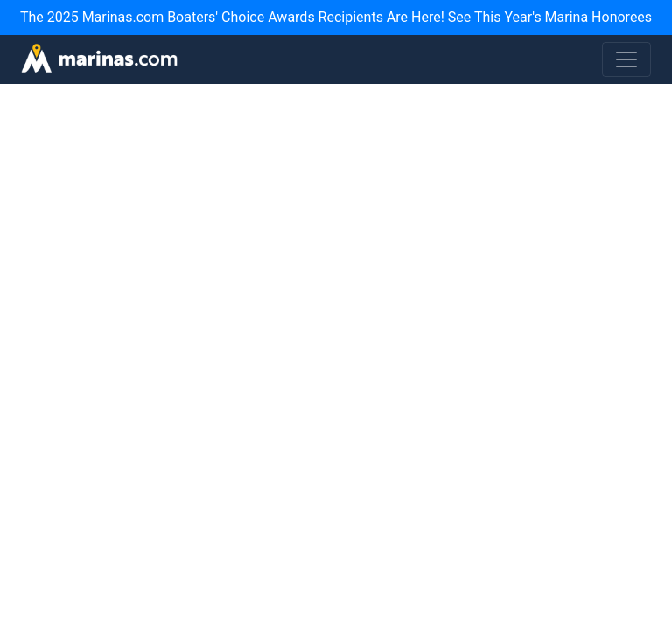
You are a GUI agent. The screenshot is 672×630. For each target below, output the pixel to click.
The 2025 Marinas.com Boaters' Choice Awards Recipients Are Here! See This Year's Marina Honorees (336, 17)
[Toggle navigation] (626, 59)
